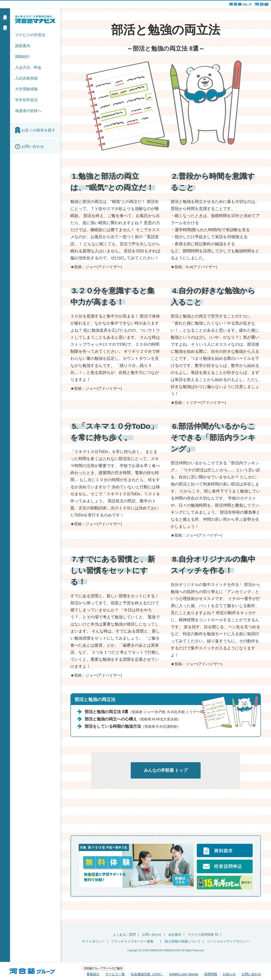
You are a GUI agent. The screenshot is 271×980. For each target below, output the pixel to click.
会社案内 (175, 935)
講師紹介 (23, 57)
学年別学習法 (26, 100)
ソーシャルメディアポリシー (228, 942)
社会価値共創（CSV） (147, 974)
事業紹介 (93, 974)
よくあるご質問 (124, 935)
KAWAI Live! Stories (184, 974)
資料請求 (5, 13)
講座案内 (23, 46)
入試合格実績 (26, 78)
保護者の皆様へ (28, 111)
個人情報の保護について (183, 942)
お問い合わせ (152, 935)
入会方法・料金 (28, 67)
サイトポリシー (93, 942)
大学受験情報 (26, 89)
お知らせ (229, 974)
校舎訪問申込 (5, 23)
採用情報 (211, 974)
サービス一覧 (115, 974)
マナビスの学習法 (30, 35)
